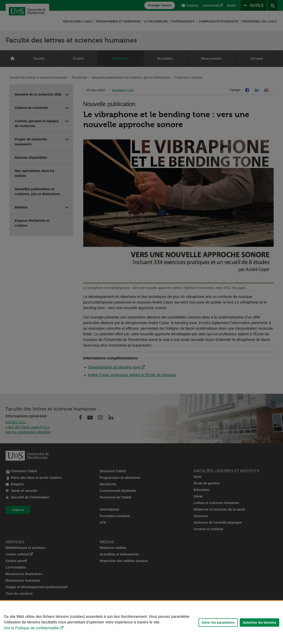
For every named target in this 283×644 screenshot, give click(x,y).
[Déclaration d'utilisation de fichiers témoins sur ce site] (141, 622)
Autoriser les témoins (259, 623)
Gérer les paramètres (218, 623)
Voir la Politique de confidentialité (31, 628)
